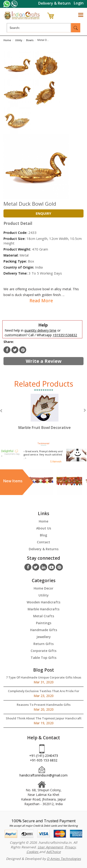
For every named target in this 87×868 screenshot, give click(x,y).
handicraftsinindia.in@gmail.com (43, 775)
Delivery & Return (54, 3)
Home (43, 521)
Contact (43, 542)
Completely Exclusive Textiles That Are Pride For (44, 691)
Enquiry (43, 213)
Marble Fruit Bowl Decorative (45, 428)
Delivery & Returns (44, 549)
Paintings (44, 623)
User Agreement (50, 847)
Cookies (33, 852)
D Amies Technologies (64, 859)
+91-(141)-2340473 (44, 756)
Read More (41, 301)
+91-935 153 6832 (44, 760)
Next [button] (85, 410)
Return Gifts (43, 644)
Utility (44, 595)
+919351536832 (65, 335)
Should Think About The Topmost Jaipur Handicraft (44, 718)
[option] (45, 416)
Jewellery (44, 637)
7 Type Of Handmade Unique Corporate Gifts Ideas (44, 677)
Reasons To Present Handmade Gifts (44, 705)
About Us (44, 528)
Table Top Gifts (43, 658)
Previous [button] (1, 411)
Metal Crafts (44, 616)
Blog (43, 535)
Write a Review (44, 361)
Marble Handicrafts (43, 609)
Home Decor (43, 588)
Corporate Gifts (43, 651)
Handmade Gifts (44, 630)
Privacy (70, 847)
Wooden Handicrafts (43, 602)
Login (79, 3)
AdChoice (53, 852)
